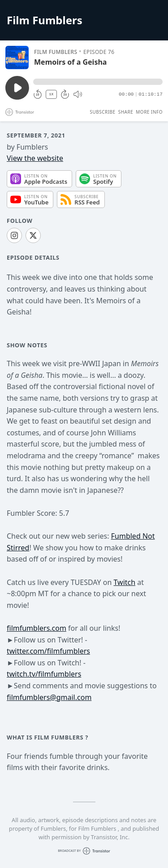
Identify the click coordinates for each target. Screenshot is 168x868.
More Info (149, 112)
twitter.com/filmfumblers (48, 651)
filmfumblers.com (37, 628)
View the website (35, 158)
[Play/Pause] (17, 58)
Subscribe (102, 112)
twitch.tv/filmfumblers (44, 674)
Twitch (125, 582)
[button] (98, 82)
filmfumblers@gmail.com (49, 697)
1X (52, 94)
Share (126, 112)
